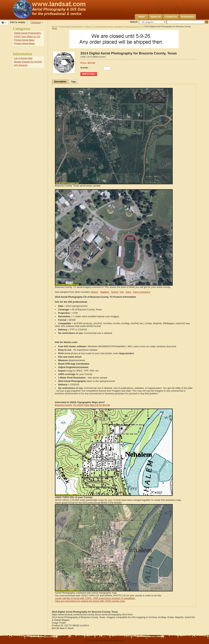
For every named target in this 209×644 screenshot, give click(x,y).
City (122, 292)
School (115, 292)
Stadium (105, 292)
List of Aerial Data (23, 58)
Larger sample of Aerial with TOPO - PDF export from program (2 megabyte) (95, 598)
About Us (156, 17)
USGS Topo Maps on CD (27, 36)
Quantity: (84, 68)
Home (142, 17)
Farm (128, 292)
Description (60, 82)
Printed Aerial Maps (24, 40)
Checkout (36, 22)
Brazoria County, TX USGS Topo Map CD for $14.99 (82, 405)
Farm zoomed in (142, 292)
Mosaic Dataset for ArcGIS (28, 62)
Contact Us (171, 17)
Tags (74, 82)
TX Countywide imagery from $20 (107, 26)
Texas (88, 26)
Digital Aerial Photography (71, 26)
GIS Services (21, 65)
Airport (95, 292)
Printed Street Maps (24, 43)
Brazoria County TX (133, 26)
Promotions (188, 17)
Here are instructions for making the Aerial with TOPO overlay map (90, 601)
